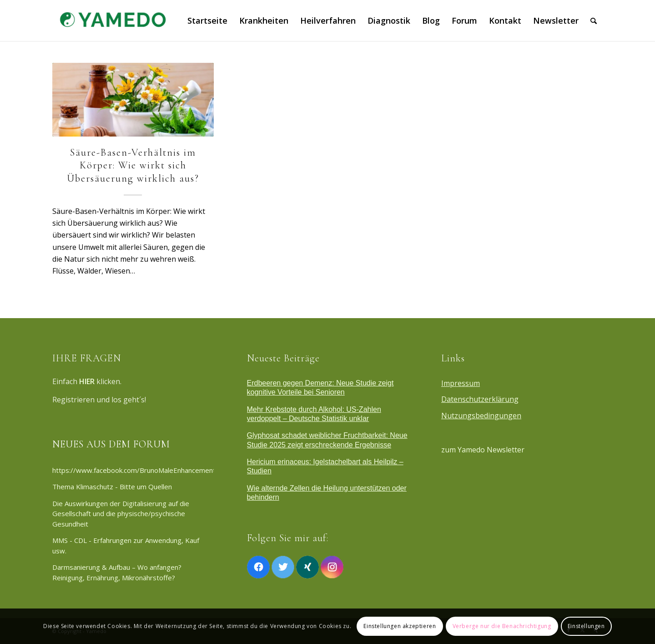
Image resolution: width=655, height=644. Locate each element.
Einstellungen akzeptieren (400, 626)
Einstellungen (586, 626)
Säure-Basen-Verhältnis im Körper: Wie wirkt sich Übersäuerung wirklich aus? (133, 165)
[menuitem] (207, 20)
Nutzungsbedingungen (481, 416)
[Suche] (594, 20)
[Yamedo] (111, 20)
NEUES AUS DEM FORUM (111, 444)
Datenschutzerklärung (480, 399)
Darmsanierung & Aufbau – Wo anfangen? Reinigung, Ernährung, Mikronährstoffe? (117, 572)
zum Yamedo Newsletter (483, 450)
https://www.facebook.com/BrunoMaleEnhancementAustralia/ (133, 470)
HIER (87, 381)
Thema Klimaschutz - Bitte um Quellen (112, 487)
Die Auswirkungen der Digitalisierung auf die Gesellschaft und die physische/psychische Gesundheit (121, 514)
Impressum (461, 383)
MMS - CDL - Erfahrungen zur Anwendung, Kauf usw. (126, 545)
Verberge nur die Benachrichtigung (502, 626)
